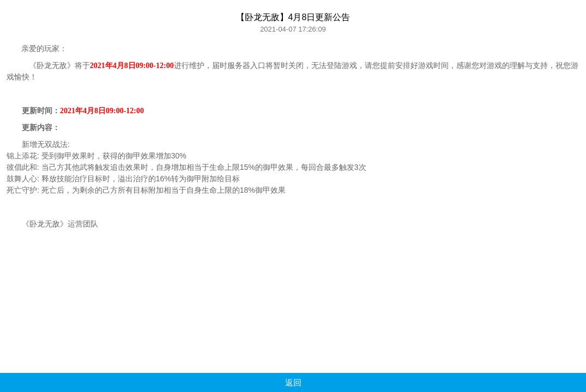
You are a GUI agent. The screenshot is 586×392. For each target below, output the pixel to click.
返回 (293, 382)
